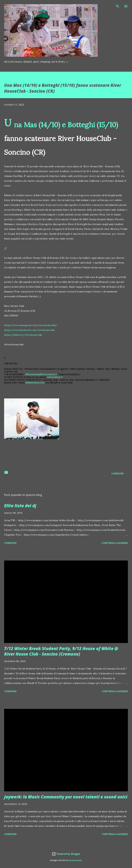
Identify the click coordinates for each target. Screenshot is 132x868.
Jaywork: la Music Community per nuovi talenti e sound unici (66, 797)
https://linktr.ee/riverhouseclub (23, 335)
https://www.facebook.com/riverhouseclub (29, 330)
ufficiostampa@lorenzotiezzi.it (41, 374)
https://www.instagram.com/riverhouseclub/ (31, 325)
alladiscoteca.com (35, 383)
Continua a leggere (115, 543)
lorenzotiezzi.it (55, 377)
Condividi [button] (118, 473)
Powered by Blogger (66, 854)
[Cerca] (118, 6)
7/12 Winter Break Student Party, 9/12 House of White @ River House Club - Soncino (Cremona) (61, 651)
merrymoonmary (75, 860)
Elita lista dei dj (20, 506)
